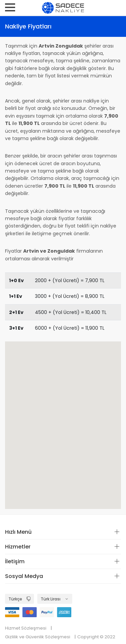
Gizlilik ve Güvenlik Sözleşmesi (38, 637)
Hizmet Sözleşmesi (26, 628)
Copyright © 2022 (96, 637)
